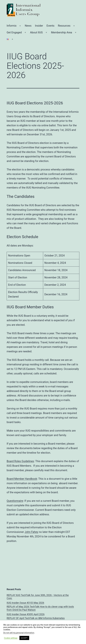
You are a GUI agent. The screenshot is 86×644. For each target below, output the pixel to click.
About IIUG (36, 32)
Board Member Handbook (22, 479)
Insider (39, 26)
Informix (12, 26)
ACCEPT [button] (24, 638)
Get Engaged (14, 32)
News (28, 26)
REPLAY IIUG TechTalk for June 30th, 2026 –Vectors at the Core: (38, 597)
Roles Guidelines (24, 461)
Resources (64, 26)
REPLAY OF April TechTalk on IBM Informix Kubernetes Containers (36, 620)
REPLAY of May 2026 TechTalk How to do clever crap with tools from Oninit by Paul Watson (40, 608)
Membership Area (62, 32)
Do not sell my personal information (19, 633)
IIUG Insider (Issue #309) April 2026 (26, 614)
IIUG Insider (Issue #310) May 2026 (25, 603)
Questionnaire (15, 501)
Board (11, 461)
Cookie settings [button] (11, 638)
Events (50, 26)
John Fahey (31, 532)
